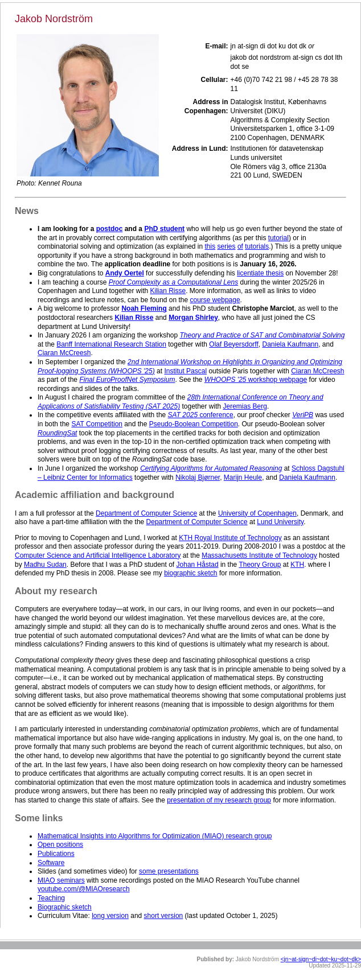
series (227, 246)
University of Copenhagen (257, 513)
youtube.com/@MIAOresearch (84, 889)
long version (110, 916)
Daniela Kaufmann (290, 344)
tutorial (278, 238)
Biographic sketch (65, 907)
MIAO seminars (61, 880)
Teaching (51, 898)
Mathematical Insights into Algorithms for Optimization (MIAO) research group (155, 836)
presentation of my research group (219, 800)
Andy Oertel (125, 273)
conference (201, 415)
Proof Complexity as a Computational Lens (173, 282)
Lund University (280, 522)
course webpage (215, 300)
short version (164, 916)
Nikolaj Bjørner (198, 477)
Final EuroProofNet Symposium (127, 380)
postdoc (110, 229)
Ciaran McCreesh (64, 353)
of (240, 246)
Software (51, 863)
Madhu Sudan (45, 565)
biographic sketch (190, 573)
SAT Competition (97, 424)
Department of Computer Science (146, 513)
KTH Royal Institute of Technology (230, 538)
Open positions (60, 845)
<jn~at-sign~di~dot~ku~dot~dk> (321, 959)
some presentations (169, 871)
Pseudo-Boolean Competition (194, 424)
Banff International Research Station (111, 344)
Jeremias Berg (245, 406)
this (210, 246)
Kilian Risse (168, 291)
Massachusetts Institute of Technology (259, 555)
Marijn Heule (243, 477)
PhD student (164, 229)
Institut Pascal (185, 371)
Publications (56, 854)
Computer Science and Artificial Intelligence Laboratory (98, 555)
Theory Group (260, 565)
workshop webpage (256, 380)
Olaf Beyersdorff (233, 344)
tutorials (257, 246)
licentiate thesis (260, 273)
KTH (297, 565)
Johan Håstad (198, 565)
